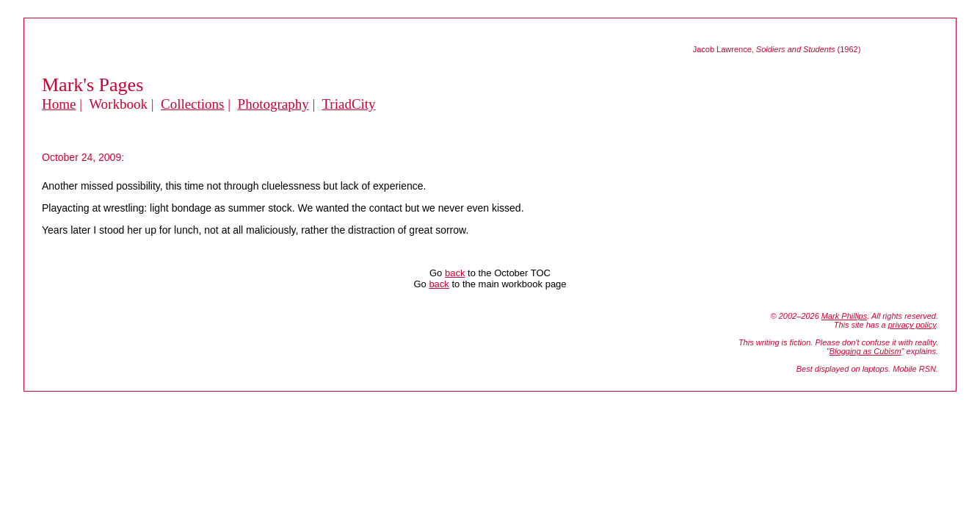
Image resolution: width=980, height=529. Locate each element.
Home (59, 104)
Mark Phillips (844, 316)
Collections (193, 104)
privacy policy (912, 325)
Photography (273, 104)
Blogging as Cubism (865, 351)
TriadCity (348, 104)
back (455, 273)
